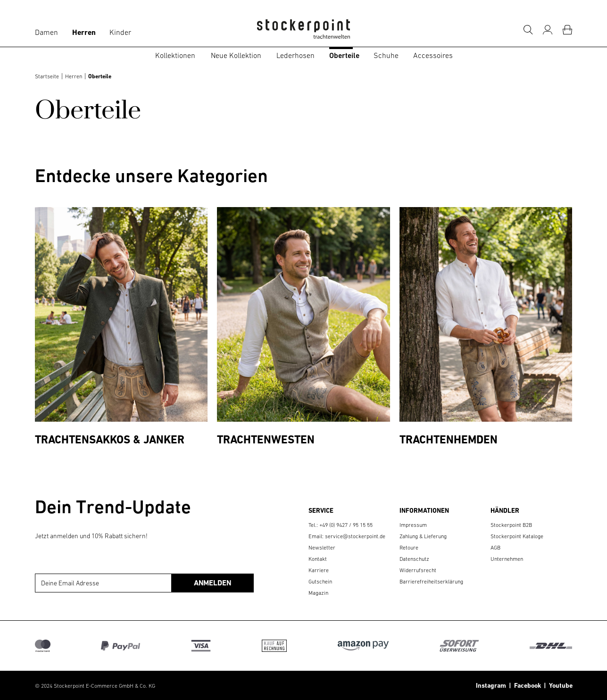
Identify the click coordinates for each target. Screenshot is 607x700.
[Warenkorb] (567, 30)
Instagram (491, 685)
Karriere (319, 570)
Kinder (120, 32)
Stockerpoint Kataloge (517, 536)
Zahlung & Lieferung (423, 536)
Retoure (409, 548)
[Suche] (528, 30)
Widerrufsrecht (418, 570)
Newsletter (322, 548)
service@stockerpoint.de (355, 536)
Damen (46, 32)
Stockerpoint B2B (511, 525)
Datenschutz (414, 559)
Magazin (318, 593)
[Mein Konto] (548, 30)
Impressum (413, 525)
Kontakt (318, 559)
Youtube (559, 685)
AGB (495, 548)
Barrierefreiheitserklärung (431, 582)
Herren (84, 32)
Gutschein (320, 582)
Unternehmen (507, 559)
